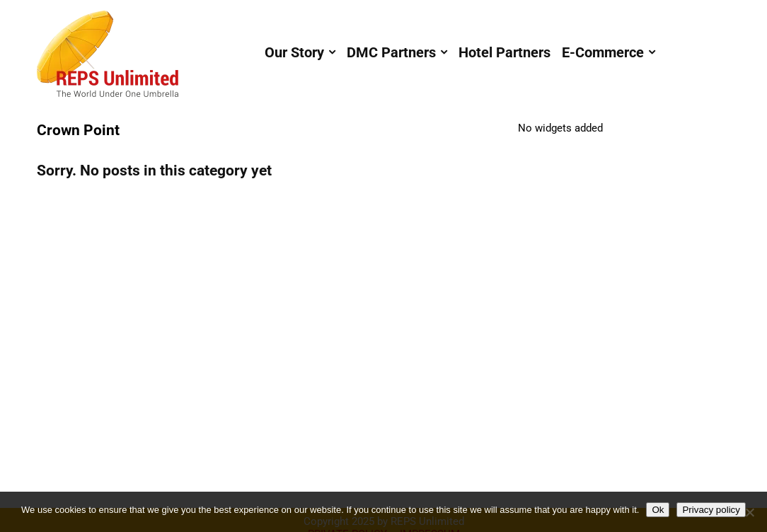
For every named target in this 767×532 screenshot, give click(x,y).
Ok (658, 510)
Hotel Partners (504, 52)
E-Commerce (603, 52)
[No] (749, 512)
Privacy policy (711, 510)
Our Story (294, 52)
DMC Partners (391, 52)
